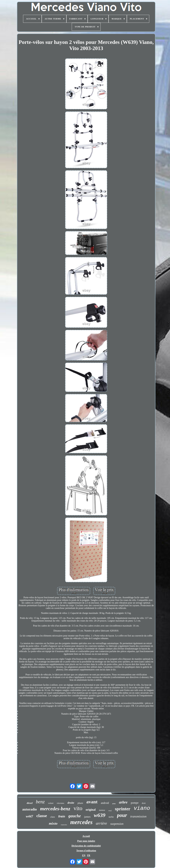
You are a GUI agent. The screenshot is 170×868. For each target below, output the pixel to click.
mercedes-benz (55, 809)
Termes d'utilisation (86, 851)
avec (114, 804)
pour (122, 815)
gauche (75, 816)
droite (71, 803)
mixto (53, 823)
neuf (110, 810)
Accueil (86, 836)
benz (40, 802)
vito (78, 808)
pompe (135, 803)
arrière (101, 823)
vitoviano (61, 803)
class (53, 817)
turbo (111, 817)
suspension (117, 824)
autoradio (30, 809)
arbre (123, 802)
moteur (102, 810)
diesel (30, 803)
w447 (29, 816)
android (105, 803)
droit (144, 803)
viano (142, 808)
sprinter (123, 809)
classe (42, 816)
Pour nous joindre (86, 841)
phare (80, 803)
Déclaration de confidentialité (86, 846)
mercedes (81, 822)
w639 (100, 815)
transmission (138, 816)
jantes (87, 817)
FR (89, 855)
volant (51, 803)
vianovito (64, 825)
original (91, 810)
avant (92, 802)
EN (84, 855)
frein (62, 816)
